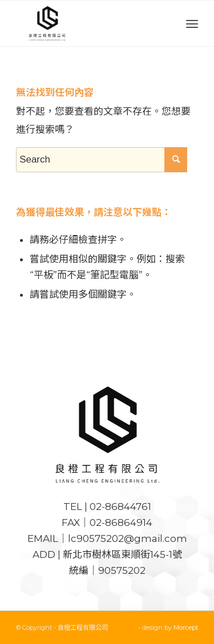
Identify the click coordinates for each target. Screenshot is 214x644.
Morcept (186, 627)
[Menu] (192, 23)
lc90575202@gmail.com (128, 538)
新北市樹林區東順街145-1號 (122, 554)
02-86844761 (120, 507)
